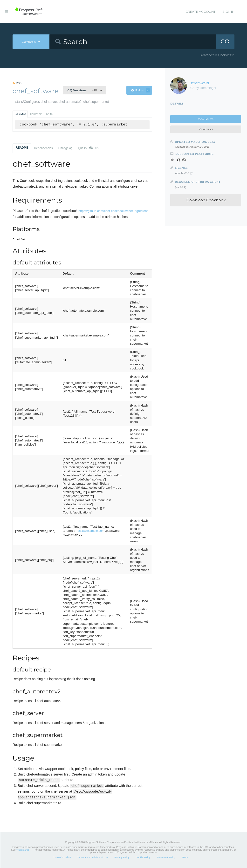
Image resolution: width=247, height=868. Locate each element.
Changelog (65, 148)
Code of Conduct (62, 857)
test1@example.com (91, 531)
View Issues (206, 129)
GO (225, 41)
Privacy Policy (122, 857)
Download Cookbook (206, 200)
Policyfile (20, 114)
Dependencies (43, 148)
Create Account (200, 12)
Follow (140, 90)
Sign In (228, 12)
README (22, 148)
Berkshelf (36, 114)
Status (185, 857)
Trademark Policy (166, 857)
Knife (49, 114)
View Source (206, 119)
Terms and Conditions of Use (93, 857)
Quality (89, 148)
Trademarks (23, 850)
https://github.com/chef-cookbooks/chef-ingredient (113, 211)
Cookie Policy (143, 857)
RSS (17, 83)
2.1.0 (82, 90)
